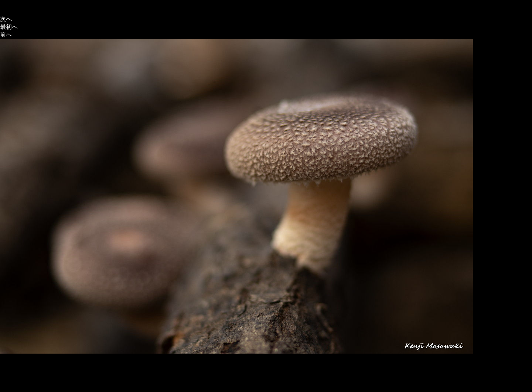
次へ (6, 19)
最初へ (9, 27)
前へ (6, 35)
